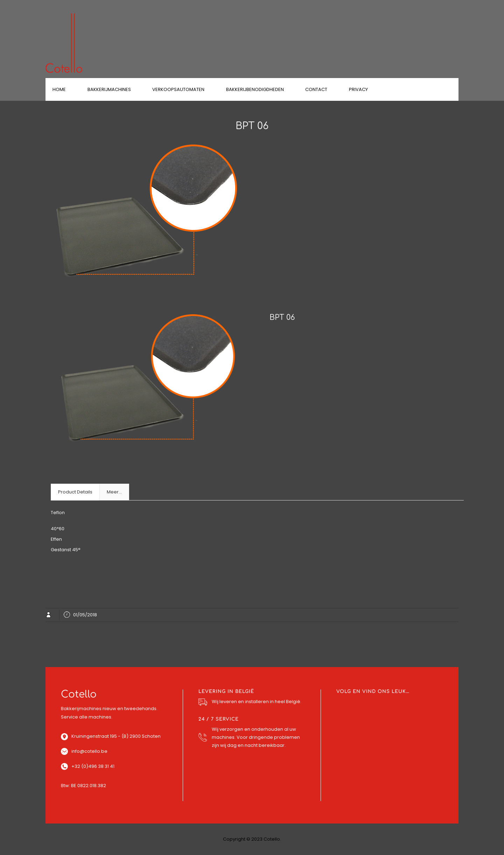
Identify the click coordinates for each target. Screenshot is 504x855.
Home (59, 89)
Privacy (358, 89)
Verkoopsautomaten (178, 89)
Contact (316, 89)
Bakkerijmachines (109, 89)
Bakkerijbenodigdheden (255, 89)
